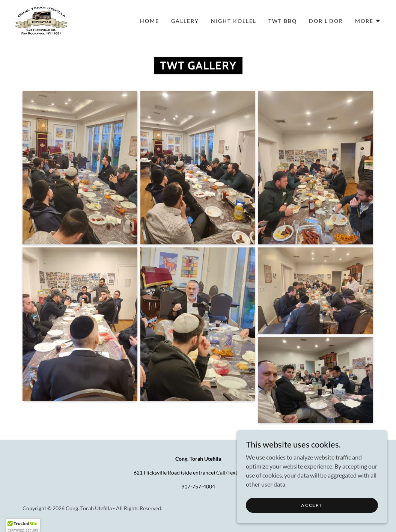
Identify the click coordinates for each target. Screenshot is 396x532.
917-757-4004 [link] (198, 486)
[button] (368, 21)
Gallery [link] (185, 21)
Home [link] (150, 21)
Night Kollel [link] (234, 21)
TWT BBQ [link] (283, 21)
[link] (41, 20)
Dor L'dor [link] (326, 21)
